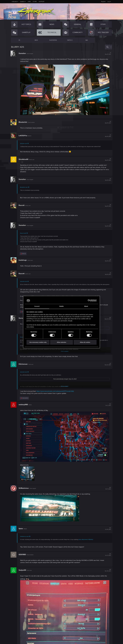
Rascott (22, 205)
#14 (107, 529)
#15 (107, 555)
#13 (108, 489)
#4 (107, 159)
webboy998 (24, 406)
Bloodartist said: (24, 187)
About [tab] (86, 306)
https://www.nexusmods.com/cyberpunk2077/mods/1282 (56, 392)
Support (42, 2)
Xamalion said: (24, 143)
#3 (107, 135)
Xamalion (23, 53)
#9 (107, 273)
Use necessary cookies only (38, 342)
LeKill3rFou (23, 135)
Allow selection (61, 342)
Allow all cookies (85, 342)
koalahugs (23, 260)
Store (35, 2)
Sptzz (21, 529)
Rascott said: (24, 233)
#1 (107, 54)
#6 (107, 205)
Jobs (29, 2)
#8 (107, 260)
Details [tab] (61, 306)
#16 (107, 571)
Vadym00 (23, 571)
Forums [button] (14, 2)
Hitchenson (24, 365)
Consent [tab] (37, 306)
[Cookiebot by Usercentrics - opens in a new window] (89, 301)
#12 (108, 406)
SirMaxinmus (24, 489)
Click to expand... (65, 353)
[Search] (107, 47)
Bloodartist (23, 122)
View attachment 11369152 (86, 540)
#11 (107, 365)
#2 (107, 122)
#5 (107, 179)
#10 (107, 319)
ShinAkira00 (24, 159)
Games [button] (22, 2)
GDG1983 (23, 555)
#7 (107, 225)
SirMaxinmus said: (25, 537)
